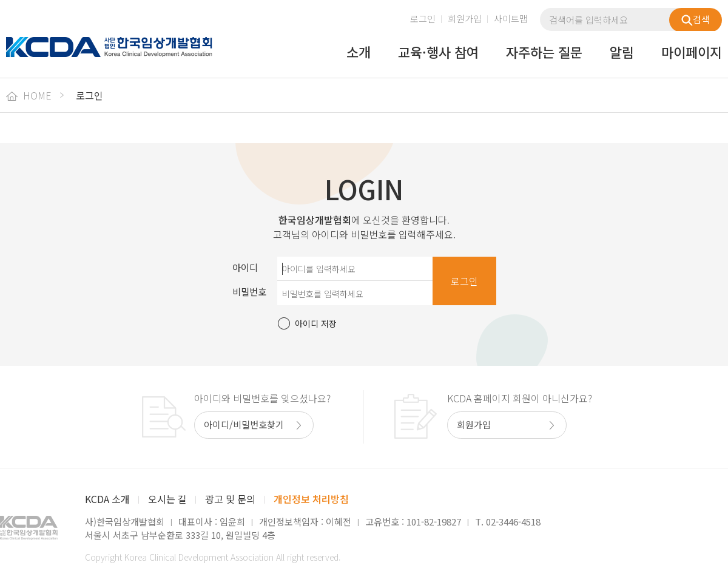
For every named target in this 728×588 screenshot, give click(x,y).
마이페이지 (692, 53)
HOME (29, 95)
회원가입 (465, 19)
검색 (696, 19)
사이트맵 (511, 19)
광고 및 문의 (230, 499)
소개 (359, 53)
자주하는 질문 (544, 53)
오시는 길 (167, 499)
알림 (622, 53)
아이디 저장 (316, 323)
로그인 (423, 19)
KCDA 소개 (107, 499)
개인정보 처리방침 (311, 499)
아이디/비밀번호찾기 (244, 424)
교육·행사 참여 (438, 53)
